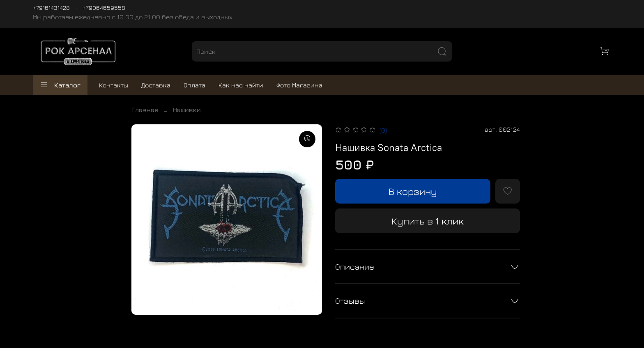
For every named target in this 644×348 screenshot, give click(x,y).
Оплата (194, 85)
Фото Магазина (299, 85)
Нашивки (187, 110)
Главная (145, 110)
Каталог (60, 85)
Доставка (156, 85)
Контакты (114, 85)
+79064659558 (104, 8)
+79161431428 (51, 8)
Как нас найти (241, 85)
